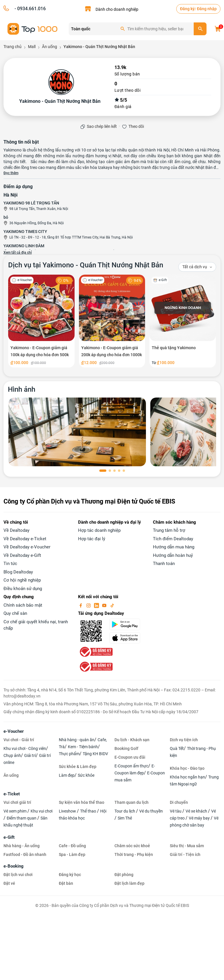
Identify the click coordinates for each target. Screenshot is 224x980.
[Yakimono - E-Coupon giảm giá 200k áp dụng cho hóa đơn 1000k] (112, 321)
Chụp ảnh (12, 755)
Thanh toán (164, 564)
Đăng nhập (207, 9)
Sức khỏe (86, 775)
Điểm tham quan (22, 818)
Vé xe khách (197, 811)
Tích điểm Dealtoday (173, 539)
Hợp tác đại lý (92, 539)
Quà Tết (177, 748)
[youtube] (105, 605)
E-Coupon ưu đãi (130, 757)
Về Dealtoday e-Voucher (27, 547)
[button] (103, 471)
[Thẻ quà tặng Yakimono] (183, 321)
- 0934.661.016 (30, 9)
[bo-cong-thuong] (96, 651)
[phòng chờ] (77, 432)
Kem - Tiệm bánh (83, 747)
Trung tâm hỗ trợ (169, 530)
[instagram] (89, 605)
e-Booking (14, 866)
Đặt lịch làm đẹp (129, 883)
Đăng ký (187, 9)
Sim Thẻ (125, 818)
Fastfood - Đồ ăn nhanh (25, 854)
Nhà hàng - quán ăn (77, 740)
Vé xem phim (15, 811)
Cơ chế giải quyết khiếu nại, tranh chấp (36, 625)
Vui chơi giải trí (17, 802)
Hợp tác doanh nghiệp (99, 530)
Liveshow (68, 811)
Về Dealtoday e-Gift (22, 555)
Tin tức (10, 564)
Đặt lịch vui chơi (18, 875)
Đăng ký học (70, 875)
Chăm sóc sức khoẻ (132, 846)
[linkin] (97, 605)
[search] (200, 29)
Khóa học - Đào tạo (187, 768)
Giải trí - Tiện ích (185, 854)
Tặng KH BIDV (95, 754)
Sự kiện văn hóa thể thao (82, 802)
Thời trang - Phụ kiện (134, 854)
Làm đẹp (67, 775)
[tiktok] (112, 605)
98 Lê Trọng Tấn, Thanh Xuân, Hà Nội (39, 209)
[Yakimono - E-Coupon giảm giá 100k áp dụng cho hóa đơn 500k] (41, 321)
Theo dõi (136, 126)
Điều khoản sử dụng (23, 589)
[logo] (33, 28)
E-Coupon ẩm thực (131, 766)
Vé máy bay (200, 818)
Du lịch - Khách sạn (132, 740)
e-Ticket (12, 794)
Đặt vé (9, 883)
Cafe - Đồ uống (72, 846)
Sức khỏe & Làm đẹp (78, 767)
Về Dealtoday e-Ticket (25, 539)
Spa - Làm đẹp (72, 854)
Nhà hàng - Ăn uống (22, 846)
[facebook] (81, 605)
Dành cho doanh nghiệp (117, 9)
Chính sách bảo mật (23, 605)
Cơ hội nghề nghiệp (22, 580)
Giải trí (30, 755)
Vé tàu (176, 811)
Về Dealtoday (16, 530)
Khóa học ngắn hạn (187, 777)
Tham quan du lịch (132, 802)
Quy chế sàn (15, 613)
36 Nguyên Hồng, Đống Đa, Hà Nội (37, 223)
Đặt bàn (66, 883)
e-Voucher (14, 731)
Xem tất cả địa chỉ (18, 252)
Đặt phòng (124, 875)
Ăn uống (11, 775)
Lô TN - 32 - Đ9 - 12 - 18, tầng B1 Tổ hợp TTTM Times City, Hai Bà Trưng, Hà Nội (71, 237)
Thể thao (89, 811)
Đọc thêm (11, 173)
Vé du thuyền (151, 811)
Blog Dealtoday (18, 572)
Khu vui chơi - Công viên (25, 748)
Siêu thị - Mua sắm (187, 846)
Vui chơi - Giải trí (19, 740)
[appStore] (128, 638)
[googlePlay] (128, 624)
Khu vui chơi (42, 811)
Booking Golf (126, 748)
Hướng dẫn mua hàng (174, 547)
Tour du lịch (125, 811)
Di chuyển (179, 802)
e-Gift (9, 837)
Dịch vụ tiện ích (184, 740)
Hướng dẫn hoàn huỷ (173, 555)
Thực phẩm (69, 754)
